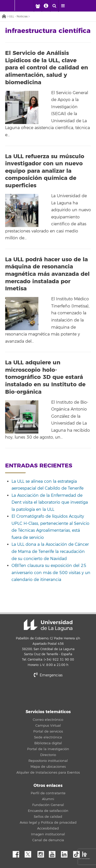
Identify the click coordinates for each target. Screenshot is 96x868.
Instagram (42, 853)
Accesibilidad (48, 828)
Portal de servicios (48, 731)
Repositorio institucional (48, 761)
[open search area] (54, 6)
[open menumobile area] (63, 6)
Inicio (4, 17)
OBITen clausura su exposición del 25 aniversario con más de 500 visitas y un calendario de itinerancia (51, 573)
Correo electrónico (48, 720)
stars (48, 693)
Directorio (48, 755)
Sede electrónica (48, 737)
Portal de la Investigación (48, 749)
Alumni (48, 799)
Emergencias (48, 675)
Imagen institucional (48, 834)
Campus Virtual (48, 726)
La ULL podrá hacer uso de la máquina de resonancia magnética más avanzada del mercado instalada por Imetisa (47, 274)
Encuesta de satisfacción (48, 811)
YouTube (54, 853)
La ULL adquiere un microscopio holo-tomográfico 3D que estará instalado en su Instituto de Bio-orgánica (45, 377)
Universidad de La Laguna (48, 625)
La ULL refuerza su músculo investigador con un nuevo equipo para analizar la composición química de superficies (45, 171)
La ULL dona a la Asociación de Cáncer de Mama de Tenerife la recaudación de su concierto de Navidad (50, 551)
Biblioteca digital (48, 743)
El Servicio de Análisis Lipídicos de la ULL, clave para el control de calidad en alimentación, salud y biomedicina (47, 68)
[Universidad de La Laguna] (27, 5)
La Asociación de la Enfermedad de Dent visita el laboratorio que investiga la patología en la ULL (50, 503)
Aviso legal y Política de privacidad (48, 823)
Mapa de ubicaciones (48, 767)
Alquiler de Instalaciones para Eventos (48, 773)
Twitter (30, 853)
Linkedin (66, 853)
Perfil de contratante (48, 793)
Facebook (18, 853)
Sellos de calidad (48, 817)
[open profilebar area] (38, 6)
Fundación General (48, 805)
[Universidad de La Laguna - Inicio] (10, 5)
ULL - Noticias (18, 16)
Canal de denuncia (48, 840)
